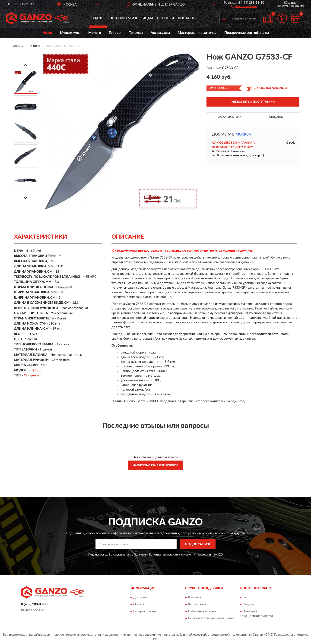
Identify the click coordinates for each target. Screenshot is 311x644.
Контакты (187, 18)
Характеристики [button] (230, 117)
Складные (31, 376)
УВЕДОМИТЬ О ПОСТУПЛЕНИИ (253, 102)
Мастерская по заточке (197, 33)
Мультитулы (70, 33)
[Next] (25, 198)
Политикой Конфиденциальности (156, 555)
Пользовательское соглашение (211, 618)
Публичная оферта (202, 611)
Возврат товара (145, 611)
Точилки (136, 33)
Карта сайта (197, 604)
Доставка (140, 597)
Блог (246, 597)
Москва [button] (243, 134)
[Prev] (25, 65)
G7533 (36, 370)
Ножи (47, 33)
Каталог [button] (98, 18)
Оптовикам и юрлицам (131, 18)
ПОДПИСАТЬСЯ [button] (198, 544)
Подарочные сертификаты (247, 33)
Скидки (248, 604)
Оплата (139, 604)
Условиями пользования (197, 555)
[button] (244, 6)
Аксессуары (160, 33)
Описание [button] (276, 117)
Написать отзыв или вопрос (155, 465)
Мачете (95, 33)
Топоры (115, 33)
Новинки (166, 18)
